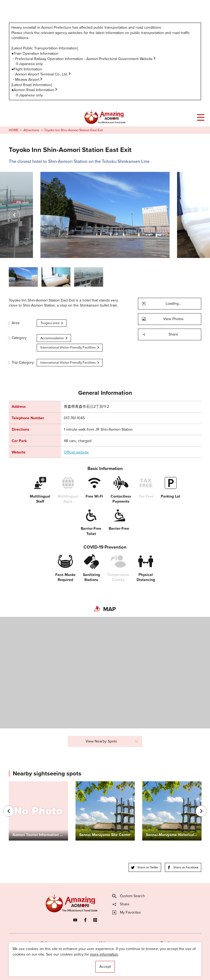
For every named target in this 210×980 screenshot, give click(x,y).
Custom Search (129, 896)
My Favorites (127, 913)
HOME (14, 130)
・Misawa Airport (27, 80)
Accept (105, 967)
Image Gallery (41, 943)
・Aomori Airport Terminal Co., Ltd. (41, 74)
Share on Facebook (183, 867)
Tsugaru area (52, 323)
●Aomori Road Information (35, 90)
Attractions (31, 130)
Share (160, 334)
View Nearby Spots (112, 741)
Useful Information (134, 966)
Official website (76, 452)
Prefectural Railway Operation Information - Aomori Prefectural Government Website (86, 59)
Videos (105, 943)
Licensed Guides (75, 966)
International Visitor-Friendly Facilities (70, 347)
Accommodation (54, 338)
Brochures (169, 943)
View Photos (163, 319)
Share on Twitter (145, 867)
